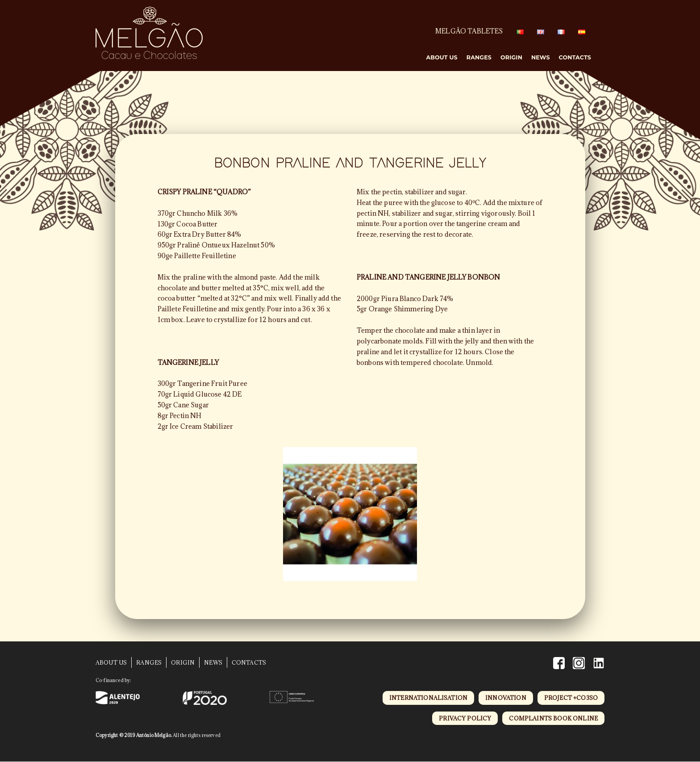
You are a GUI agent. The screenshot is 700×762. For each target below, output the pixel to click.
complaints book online (553, 718)
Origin (511, 57)
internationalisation (428, 698)
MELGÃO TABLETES (469, 31)
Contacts (575, 57)
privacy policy (465, 718)
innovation (506, 698)
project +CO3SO (571, 698)
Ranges (479, 57)
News (541, 57)
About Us (442, 57)
